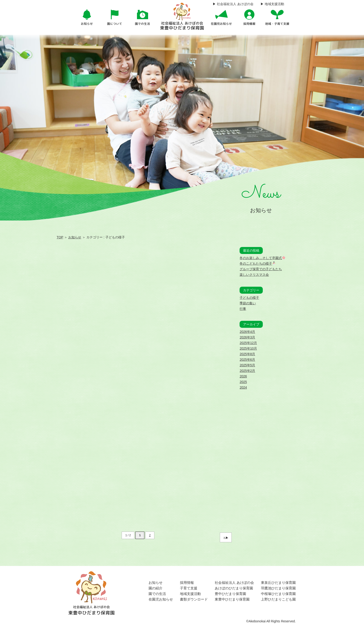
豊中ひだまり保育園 (230, 594)
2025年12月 (248, 343)
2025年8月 (247, 354)
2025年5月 (247, 365)
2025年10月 (248, 348)
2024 (243, 387)
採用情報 (187, 583)
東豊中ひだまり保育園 (232, 599)
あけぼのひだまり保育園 (234, 588)
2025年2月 (247, 371)
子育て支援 (189, 588)
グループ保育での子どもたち (261, 269)
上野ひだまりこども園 (278, 599)
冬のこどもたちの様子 (258, 263)
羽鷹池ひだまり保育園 (278, 588)
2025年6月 (247, 360)
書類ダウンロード (194, 599)
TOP (60, 237)
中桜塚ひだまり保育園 (278, 594)
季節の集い (248, 303)
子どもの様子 (249, 298)
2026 (243, 376)
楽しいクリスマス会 (254, 275)
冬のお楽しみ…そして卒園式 (262, 258)
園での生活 (157, 594)
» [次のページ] (224, 537)
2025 (243, 382)
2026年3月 (247, 337)
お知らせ (75, 237)
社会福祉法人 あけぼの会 (234, 583)
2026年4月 (247, 332)
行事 (243, 309)
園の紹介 (156, 588)
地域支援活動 (190, 594)
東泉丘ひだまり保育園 (278, 583)
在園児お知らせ (161, 599)
